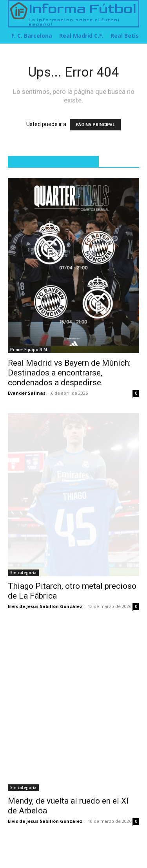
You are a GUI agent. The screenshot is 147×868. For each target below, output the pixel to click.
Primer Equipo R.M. (29, 350)
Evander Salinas (27, 393)
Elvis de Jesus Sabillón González (45, 606)
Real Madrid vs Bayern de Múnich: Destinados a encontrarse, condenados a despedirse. (69, 373)
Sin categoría (23, 573)
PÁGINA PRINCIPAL (95, 125)
